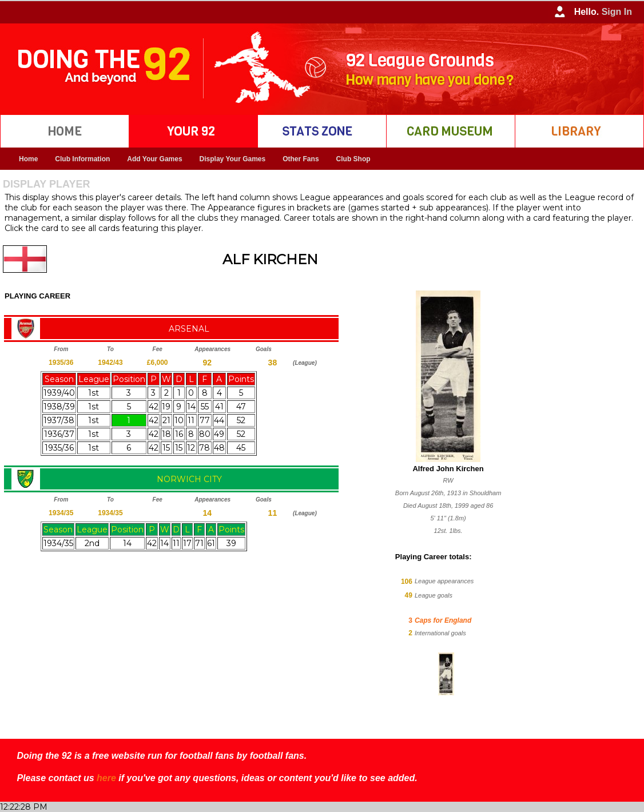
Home (28, 159)
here (106, 778)
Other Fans (301, 159)
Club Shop (353, 159)
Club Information (82, 159)
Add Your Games (154, 159)
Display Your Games (233, 159)
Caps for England (443, 620)
